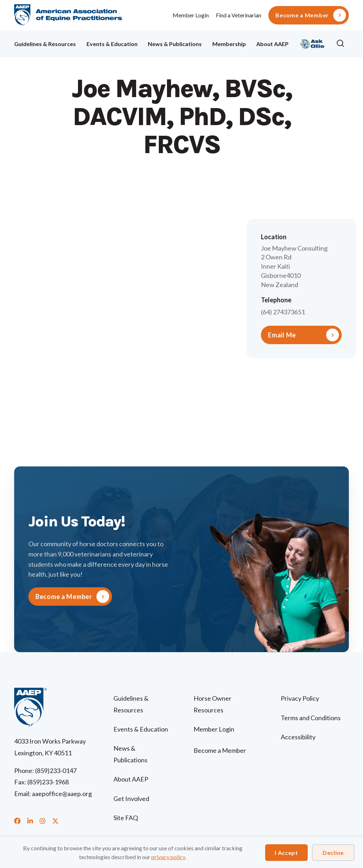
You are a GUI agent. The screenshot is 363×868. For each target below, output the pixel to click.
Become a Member (302, 15)
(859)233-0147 (56, 771)
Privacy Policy (300, 698)
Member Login (191, 15)
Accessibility (298, 737)
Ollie (312, 43)
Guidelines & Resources (45, 44)
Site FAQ (126, 818)
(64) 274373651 (283, 312)
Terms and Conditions (311, 718)
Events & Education (112, 44)
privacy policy (168, 857)
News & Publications (175, 44)
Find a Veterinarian (239, 15)
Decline (333, 853)
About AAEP (272, 44)
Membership (229, 44)
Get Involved (131, 799)
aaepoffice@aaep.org (62, 794)
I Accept (286, 853)
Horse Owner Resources (213, 704)
